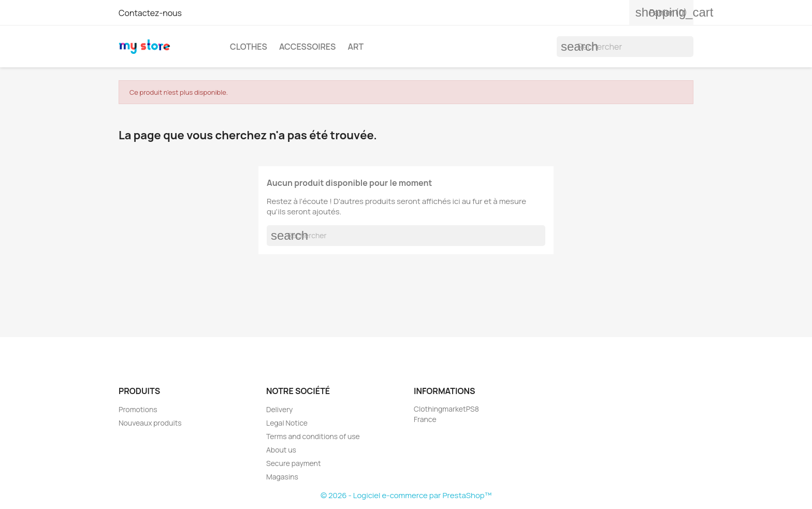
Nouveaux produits (150, 423)
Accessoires (307, 47)
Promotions (138, 409)
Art (356, 47)
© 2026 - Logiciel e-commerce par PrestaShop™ (406, 495)
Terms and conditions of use (313, 436)
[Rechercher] (625, 47)
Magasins (282, 477)
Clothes (249, 47)
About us (281, 450)
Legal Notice (287, 423)
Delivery (279, 409)
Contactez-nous (150, 13)
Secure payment (294, 463)
